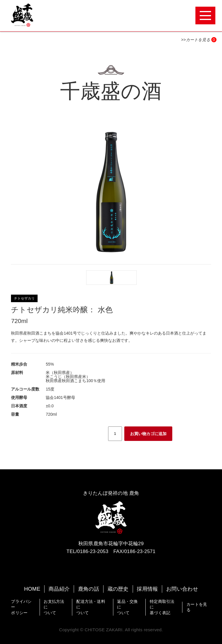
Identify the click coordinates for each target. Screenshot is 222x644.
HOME (32, 589)
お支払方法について (54, 607)
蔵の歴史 (118, 589)
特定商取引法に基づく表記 (162, 607)
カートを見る (197, 607)
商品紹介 (59, 589)
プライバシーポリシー (21, 607)
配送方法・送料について (91, 607)
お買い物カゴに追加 (148, 434)
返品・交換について (127, 607)
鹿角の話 (89, 589)
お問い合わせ (182, 589)
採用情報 (147, 589)
